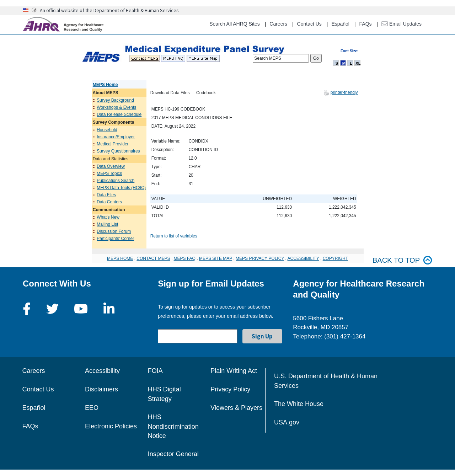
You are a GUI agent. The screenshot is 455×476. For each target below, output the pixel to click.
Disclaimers (101, 389)
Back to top (402, 260)
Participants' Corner (115, 239)
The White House (299, 404)
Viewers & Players (236, 408)
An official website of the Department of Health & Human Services (109, 10)
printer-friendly (344, 92)
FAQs (366, 24)
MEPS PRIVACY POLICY (260, 258)
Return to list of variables (174, 236)
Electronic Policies (111, 426)
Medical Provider (113, 144)
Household (107, 130)
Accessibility (102, 371)
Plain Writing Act (234, 371)
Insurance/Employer (116, 137)
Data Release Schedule (119, 114)
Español (340, 24)
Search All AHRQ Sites (235, 24)
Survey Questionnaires (118, 151)
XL (358, 63)
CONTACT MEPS (153, 258)
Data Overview (111, 166)
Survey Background (115, 100)
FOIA (155, 371)
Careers (278, 24)
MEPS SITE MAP (216, 258)
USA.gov (287, 422)
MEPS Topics (109, 173)
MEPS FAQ (185, 258)
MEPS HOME (120, 258)
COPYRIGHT (335, 258)
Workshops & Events (116, 107)
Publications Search (116, 181)
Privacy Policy (230, 389)
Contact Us (309, 24)
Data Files (106, 195)
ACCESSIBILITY (303, 258)
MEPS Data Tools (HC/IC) (121, 188)
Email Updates (402, 24)
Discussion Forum (114, 231)
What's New (108, 217)
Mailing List (107, 224)
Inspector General (173, 454)
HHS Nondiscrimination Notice (173, 426)
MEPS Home (105, 85)
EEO (92, 408)
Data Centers (109, 202)
